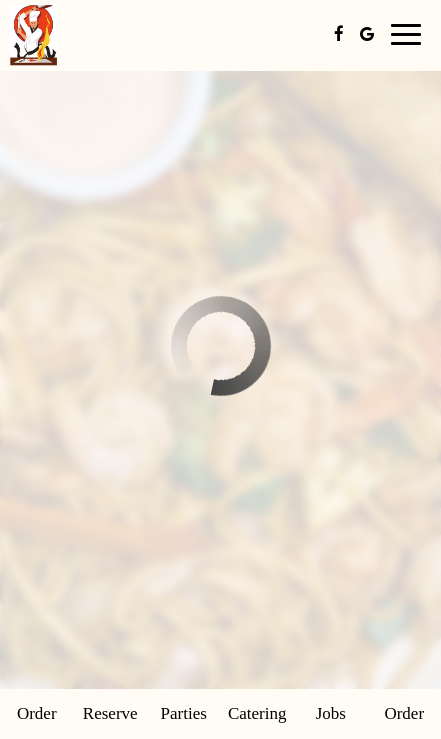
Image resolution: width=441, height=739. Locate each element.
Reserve (110, 713)
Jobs (331, 713)
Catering (257, 713)
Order (37, 713)
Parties (184, 713)
